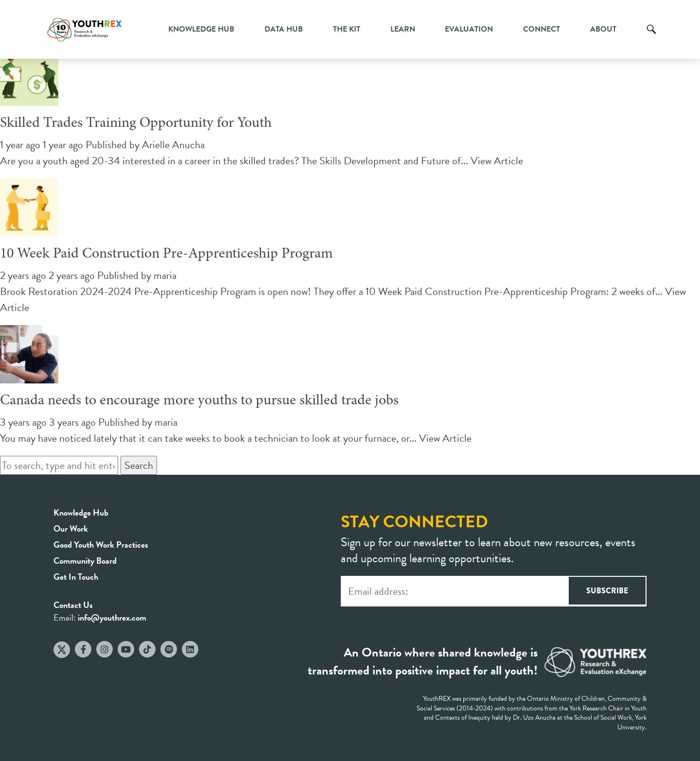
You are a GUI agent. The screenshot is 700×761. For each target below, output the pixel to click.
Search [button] (139, 465)
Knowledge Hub (201, 29)
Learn (403, 29)
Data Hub (284, 29)
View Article (497, 161)
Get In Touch (76, 577)
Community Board (85, 561)
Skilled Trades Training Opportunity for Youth (136, 123)
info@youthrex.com (112, 617)
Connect (542, 29)
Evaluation (469, 29)
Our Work (71, 528)
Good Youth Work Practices (101, 545)
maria (165, 275)
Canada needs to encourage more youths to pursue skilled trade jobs (199, 401)
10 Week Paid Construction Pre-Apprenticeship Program (166, 254)
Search (651, 36)
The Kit (347, 29)
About (603, 29)
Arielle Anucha (173, 145)
